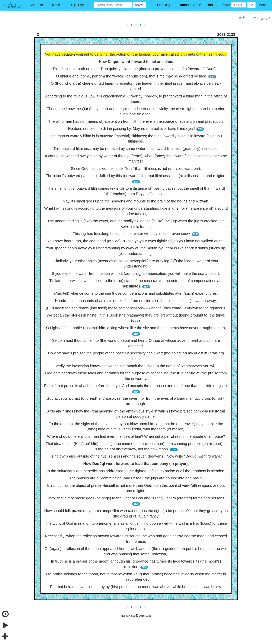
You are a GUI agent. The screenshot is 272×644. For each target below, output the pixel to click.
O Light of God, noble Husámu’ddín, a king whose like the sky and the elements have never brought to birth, (136, 328)
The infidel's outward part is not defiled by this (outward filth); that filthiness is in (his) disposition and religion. (136, 176)
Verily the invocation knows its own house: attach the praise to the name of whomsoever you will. (136, 366)
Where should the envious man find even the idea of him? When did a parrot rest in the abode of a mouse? (136, 436)
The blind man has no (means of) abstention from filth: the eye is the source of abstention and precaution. (136, 121)
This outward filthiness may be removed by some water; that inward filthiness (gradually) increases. (136, 149)
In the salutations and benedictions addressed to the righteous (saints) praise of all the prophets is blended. (136, 471)
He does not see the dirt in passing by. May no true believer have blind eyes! (132, 129)
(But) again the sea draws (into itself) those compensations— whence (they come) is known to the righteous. (136, 308)
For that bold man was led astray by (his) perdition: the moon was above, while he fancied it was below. (136, 587)
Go (251, 5)
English (243, 18)
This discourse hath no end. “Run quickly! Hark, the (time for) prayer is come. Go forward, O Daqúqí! (136, 69)
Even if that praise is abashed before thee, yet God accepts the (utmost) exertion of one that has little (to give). (136, 386)
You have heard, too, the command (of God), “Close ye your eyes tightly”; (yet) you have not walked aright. (136, 241)
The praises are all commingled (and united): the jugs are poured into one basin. (136, 478)
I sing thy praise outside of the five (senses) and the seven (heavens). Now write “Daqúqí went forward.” (136, 456)
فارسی (265, 18)
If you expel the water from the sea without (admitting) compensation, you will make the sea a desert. (136, 274)
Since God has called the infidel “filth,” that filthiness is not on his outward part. (136, 169)
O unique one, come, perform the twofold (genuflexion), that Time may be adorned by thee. (132, 76)
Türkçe (254, 18)
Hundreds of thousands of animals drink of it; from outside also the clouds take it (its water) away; (136, 301)
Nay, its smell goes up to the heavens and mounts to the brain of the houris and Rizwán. (136, 201)
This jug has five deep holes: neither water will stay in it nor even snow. (132, 234)
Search (139, 5)
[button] (38, 5)
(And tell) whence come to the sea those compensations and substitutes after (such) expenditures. (136, 293)
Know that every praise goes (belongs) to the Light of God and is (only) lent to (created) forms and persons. (136, 498)
